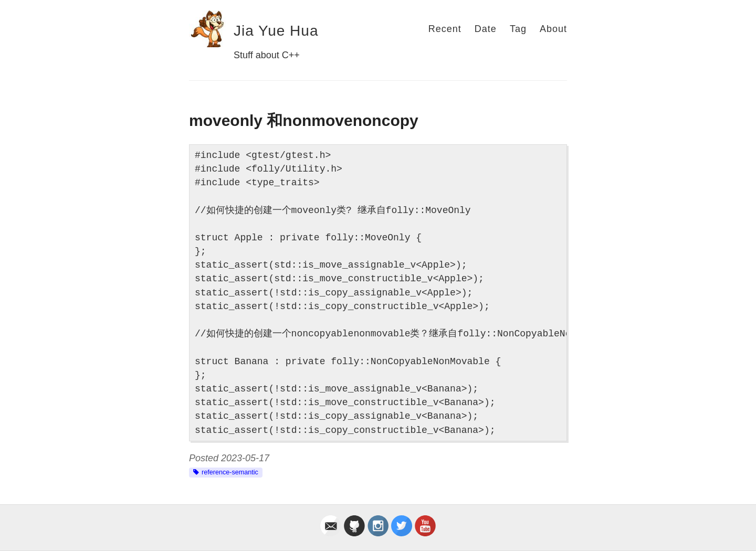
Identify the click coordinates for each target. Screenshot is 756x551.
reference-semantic (230, 472)
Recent (445, 29)
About (553, 29)
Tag (518, 29)
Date (486, 29)
